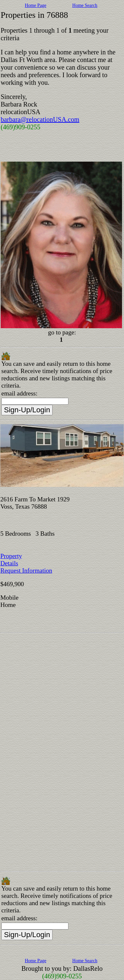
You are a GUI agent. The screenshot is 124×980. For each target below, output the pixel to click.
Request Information (26, 570)
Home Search (85, 5)
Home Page (36, 5)
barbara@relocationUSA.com (40, 119)
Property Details (11, 560)
